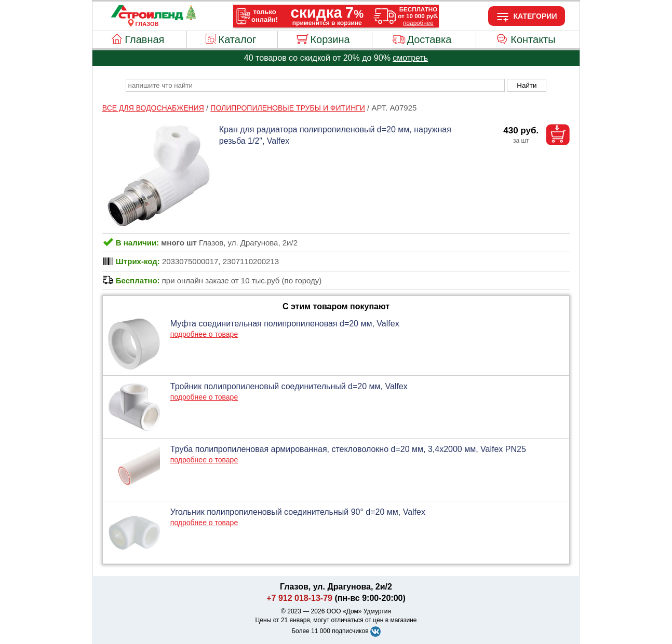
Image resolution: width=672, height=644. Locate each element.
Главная (144, 39)
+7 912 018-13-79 (299, 598)
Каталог (238, 39)
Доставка (429, 39)
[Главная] (147, 18)
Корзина (330, 39)
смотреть (410, 58)
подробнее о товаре (204, 334)
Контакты (533, 39)
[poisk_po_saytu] (315, 85)
